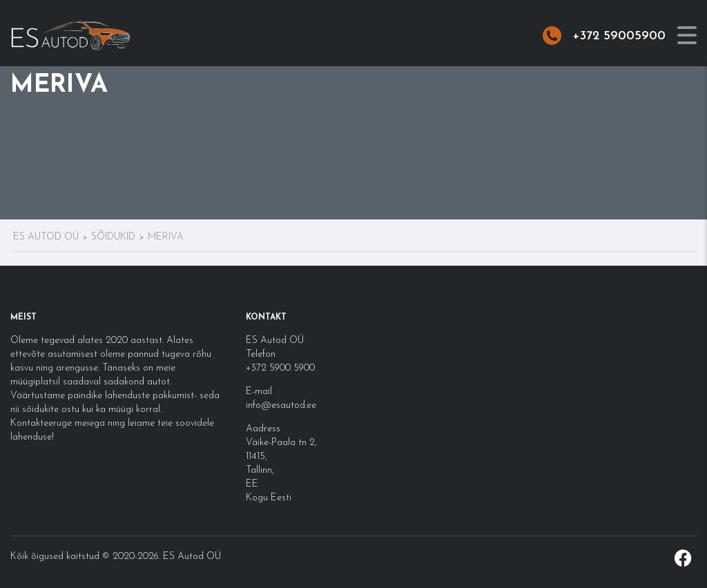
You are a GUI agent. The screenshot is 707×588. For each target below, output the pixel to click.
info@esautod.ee (281, 405)
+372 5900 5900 (280, 368)
